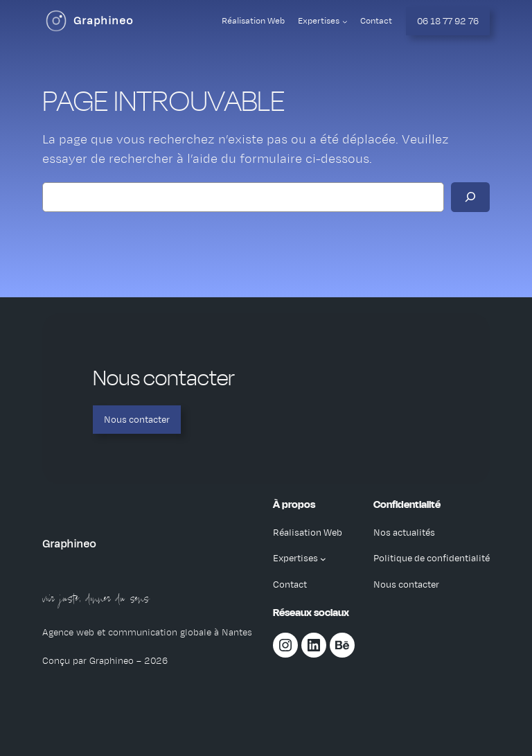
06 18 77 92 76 (448, 21)
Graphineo (104, 21)
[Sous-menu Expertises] (345, 21)
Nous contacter (137, 420)
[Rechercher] (470, 197)
